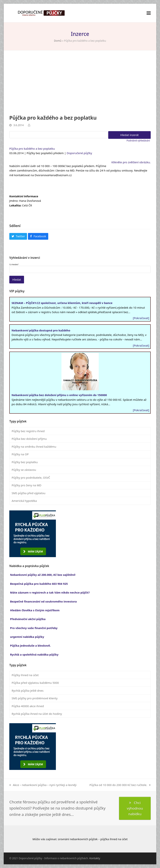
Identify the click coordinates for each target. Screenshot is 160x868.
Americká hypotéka (24, 501)
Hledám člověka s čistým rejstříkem (35, 610)
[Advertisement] (80, 86)
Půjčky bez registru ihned (28, 431)
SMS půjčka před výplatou (29, 493)
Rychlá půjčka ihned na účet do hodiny (37, 714)
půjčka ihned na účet (114, 839)
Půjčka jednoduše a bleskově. (30, 645)
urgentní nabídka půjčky (27, 637)
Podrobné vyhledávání (138, 141)
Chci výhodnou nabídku (135, 808)
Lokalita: (15, 205)
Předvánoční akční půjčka (28, 619)
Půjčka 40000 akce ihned (28, 706)
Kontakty (95, 858)
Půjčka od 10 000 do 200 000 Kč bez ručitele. (120, 785)
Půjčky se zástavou (24, 470)
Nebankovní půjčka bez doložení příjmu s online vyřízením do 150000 (59, 395)
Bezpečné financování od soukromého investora (43, 601)
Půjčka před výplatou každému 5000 (35, 683)
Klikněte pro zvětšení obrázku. (131, 162)
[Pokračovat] (141, 318)
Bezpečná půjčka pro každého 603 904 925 (39, 584)
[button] (149, 13)
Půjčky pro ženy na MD (27, 485)
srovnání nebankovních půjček (78, 839)
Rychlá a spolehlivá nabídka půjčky (34, 654)
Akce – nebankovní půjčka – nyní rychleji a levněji (43, 785)
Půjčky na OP (20, 454)
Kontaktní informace (24, 196)
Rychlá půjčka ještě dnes (28, 691)
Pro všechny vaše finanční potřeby (34, 628)
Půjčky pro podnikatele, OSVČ (31, 478)
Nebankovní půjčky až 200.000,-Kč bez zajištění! (43, 575)
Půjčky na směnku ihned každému (34, 447)
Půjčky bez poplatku (25, 462)
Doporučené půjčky (79, 153)
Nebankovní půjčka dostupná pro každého (41, 330)
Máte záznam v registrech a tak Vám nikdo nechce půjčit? (50, 592)
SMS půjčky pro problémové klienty (35, 698)
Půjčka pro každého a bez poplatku (32, 149)
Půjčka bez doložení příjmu (29, 439)
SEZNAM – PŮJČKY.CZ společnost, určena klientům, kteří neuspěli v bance (62, 303)
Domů (58, 41)
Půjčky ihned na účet (25, 675)
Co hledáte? (14, 265)
